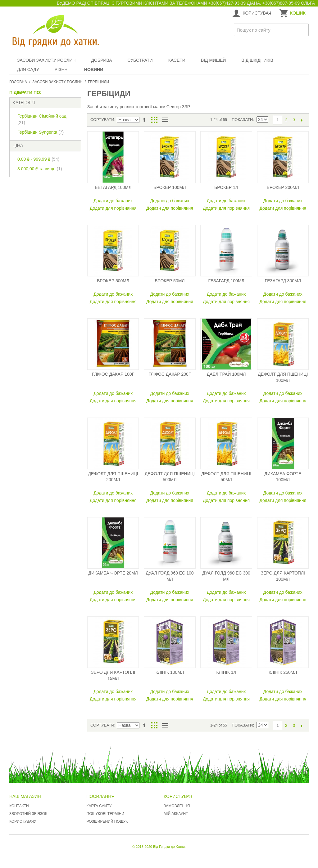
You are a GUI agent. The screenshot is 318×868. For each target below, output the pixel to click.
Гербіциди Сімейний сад (42, 119)
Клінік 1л (226, 672)
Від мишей (214, 60)
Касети (177, 60)
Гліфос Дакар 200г (170, 374)
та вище (40, 169)
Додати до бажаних (113, 201)
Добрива (101, 60)
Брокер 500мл (113, 281)
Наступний (302, 120)
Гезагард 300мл (283, 281)
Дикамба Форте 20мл (113, 573)
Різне (61, 69)
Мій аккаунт (176, 814)
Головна (18, 82)
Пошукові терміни (105, 814)
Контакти (19, 806)
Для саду (28, 69)
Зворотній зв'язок (28, 814)
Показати (242, 120)
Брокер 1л (226, 187)
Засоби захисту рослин (46, 60)
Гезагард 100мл (226, 281)
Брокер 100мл (170, 187)
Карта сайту (99, 806)
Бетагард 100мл (113, 187)
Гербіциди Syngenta (41, 132)
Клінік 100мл (170, 672)
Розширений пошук (107, 821)
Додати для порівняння (113, 208)
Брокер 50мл (170, 281)
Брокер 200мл (283, 187)
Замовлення (177, 806)
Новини (94, 69)
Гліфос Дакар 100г (113, 374)
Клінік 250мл (283, 672)
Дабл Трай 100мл (226, 374)
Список (165, 120)
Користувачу (23, 821)
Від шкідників (257, 60)
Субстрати (140, 60)
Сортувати (102, 120)
